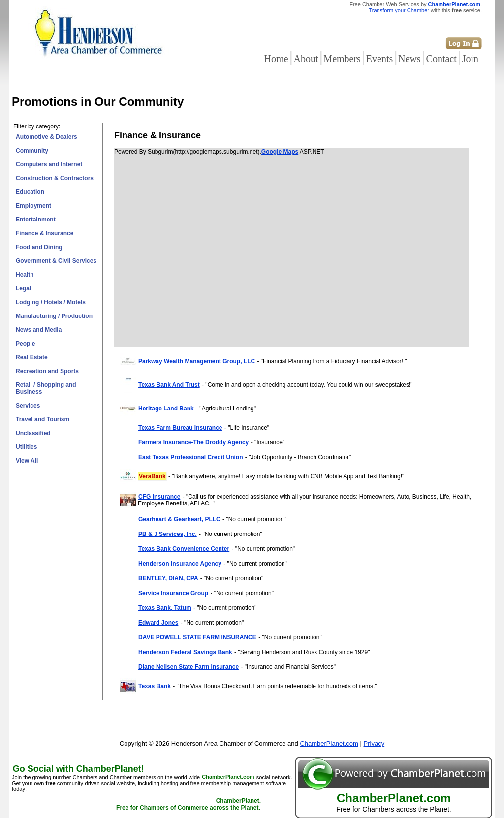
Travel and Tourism (43, 419)
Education (30, 192)
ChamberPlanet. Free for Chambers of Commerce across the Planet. (189, 805)
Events (379, 59)
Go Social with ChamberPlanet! (79, 769)
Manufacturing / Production (54, 316)
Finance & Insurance (45, 233)
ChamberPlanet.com (454, 4)
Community (32, 151)
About (306, 59)
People (25, 344)
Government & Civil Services (56, 261)
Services (28, 406)
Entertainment (36, 220)
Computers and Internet (49, 164)
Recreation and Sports (47, 371)
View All (27, 461)
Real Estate (32, 357)
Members (342, 59)
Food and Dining (39, 247)
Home (276, 59)
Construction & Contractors (55, 178)
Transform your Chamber (399, 10)
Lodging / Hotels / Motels (51, 302)
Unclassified (33, 433)
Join (470, 59)
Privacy (374, 743)
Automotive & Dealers (47, 137)
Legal (23, 288)
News (409, 59)
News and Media (39, 330)
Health (25, 275)
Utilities (26, 447)
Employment (33, 206)
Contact (441, 59)
